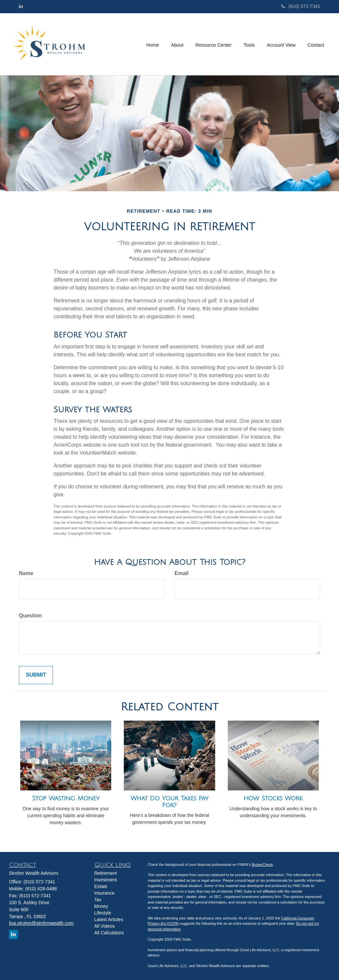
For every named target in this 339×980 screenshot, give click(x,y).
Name (26, 573)
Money (101, 906)
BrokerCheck (263, 865)
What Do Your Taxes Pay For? (169, 802)
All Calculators (109, 933)
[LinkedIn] (21, 6)
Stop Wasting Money (66, 798)
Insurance (104, 893)
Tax (98, 900)
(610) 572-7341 (301, 6)
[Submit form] (36, 675)
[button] (178, 44)
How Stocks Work (273, 798)
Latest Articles (109, 919)
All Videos (105, 926)
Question (30, 616)
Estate (101, 886)
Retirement (106, 873)
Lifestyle (103, 913)
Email (182, 573)
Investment (106, 880)
